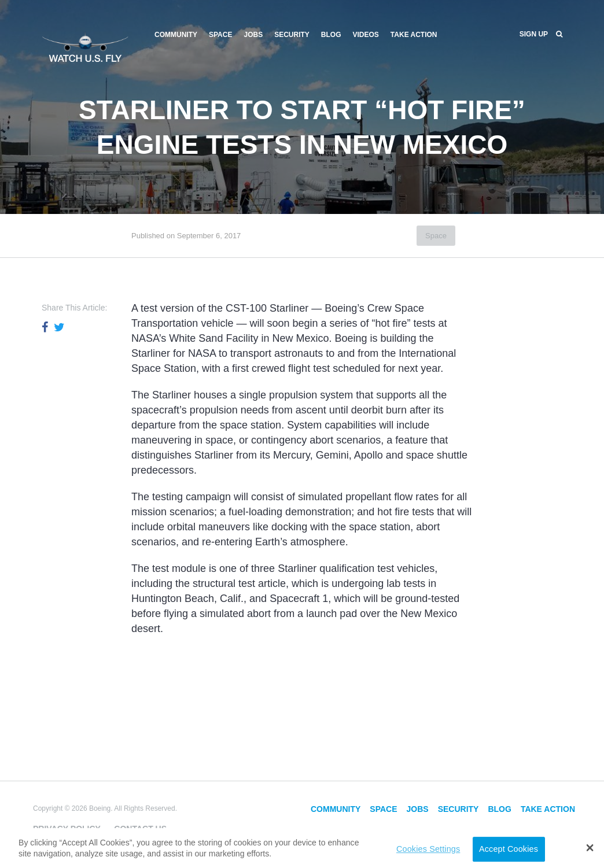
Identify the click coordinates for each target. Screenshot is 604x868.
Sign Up (534, 34)
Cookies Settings (428, 849)
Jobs (253, 35)
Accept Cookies (509, 849)
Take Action (414, 35)
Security (292, 35)
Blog (331, 35)
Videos (366, 35)
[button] (590, 848)
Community (176, 35)
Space (220, 35)
